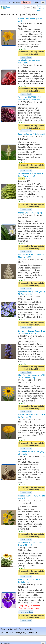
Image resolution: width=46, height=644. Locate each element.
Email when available (26, 612)
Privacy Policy (21, 633)
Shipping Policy (7, 633)
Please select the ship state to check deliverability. (32, 53)
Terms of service (26, 629)
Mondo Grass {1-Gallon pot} (30, 213)
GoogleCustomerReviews (41, 8)
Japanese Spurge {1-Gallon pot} (31, 134)
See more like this (26, 57)
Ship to (26, 2)
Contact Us (32, 633)
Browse (16, 2)
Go (34, 7)
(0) (37, 2)
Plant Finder (6, 2)
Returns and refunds (9, 629)
